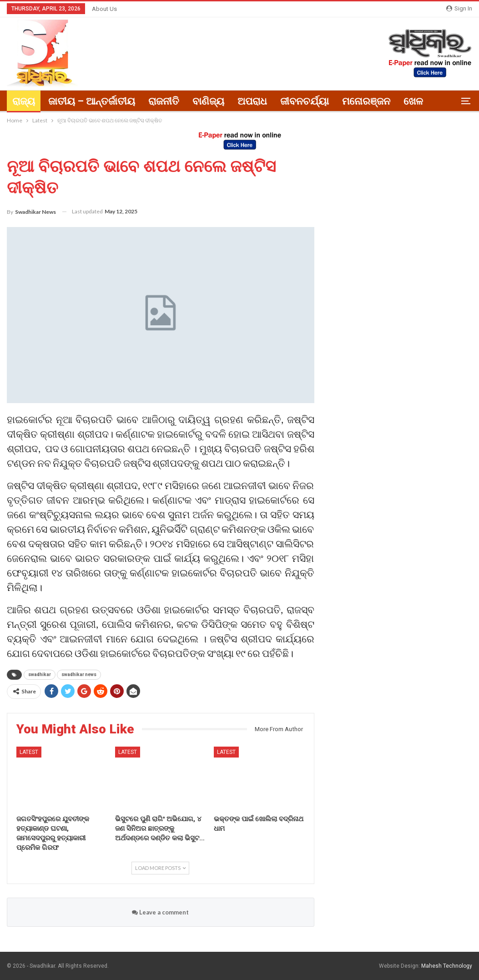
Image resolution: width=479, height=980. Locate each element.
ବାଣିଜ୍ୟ (208, 101)
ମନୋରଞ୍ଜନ (366, 101)
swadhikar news (79, 674)
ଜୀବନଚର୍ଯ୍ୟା (305, 101)
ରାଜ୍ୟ (24, 101)
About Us (104, 9)
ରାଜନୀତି (164, 101)
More (416, 101)
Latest (29, 752)
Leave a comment (160, 912)
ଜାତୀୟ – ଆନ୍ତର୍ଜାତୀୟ (92, 101)
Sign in (459, 8)
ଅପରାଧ (252, 101)
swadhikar (40, 674)
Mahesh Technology (447, 966)
